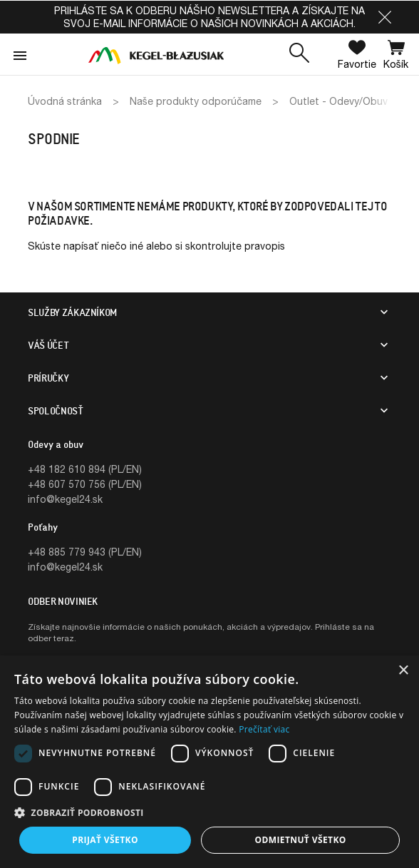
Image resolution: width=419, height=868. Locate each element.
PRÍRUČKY (48, 378)
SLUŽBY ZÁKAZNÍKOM (72, 312)
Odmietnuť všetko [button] (300, 840)
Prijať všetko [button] (105, 840)
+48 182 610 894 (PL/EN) (85, 469)
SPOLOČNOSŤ (56, 411)
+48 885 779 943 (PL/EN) (85, 552)
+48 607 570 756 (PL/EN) (85, 484)
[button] (385, 17)
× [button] (403, 671)
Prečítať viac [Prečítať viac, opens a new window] (264, 729)
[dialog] (209, 762)
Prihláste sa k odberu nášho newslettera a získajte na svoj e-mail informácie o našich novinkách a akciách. (209, 17)
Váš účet (48, 345)
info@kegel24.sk (65, 499)
